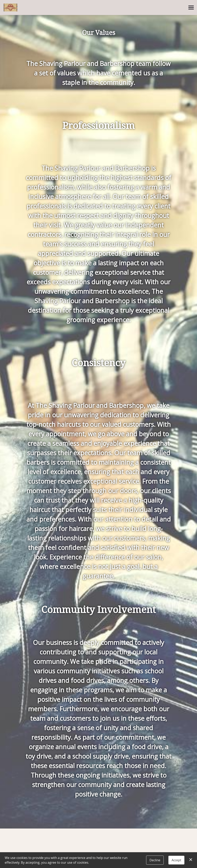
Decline (155, 860)
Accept (176, 860)
